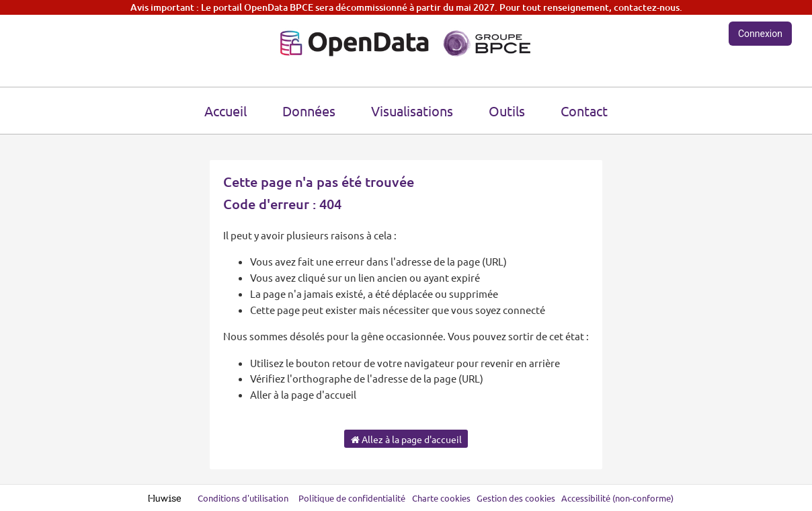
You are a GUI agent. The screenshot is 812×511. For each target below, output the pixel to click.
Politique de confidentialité (353, 498)
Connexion (760, 34)
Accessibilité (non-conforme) (617, 498)
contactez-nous (647, 7)
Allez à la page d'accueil (406, 439)
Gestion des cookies (516, 498)
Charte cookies (441, 498)
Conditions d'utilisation (244, 498)
